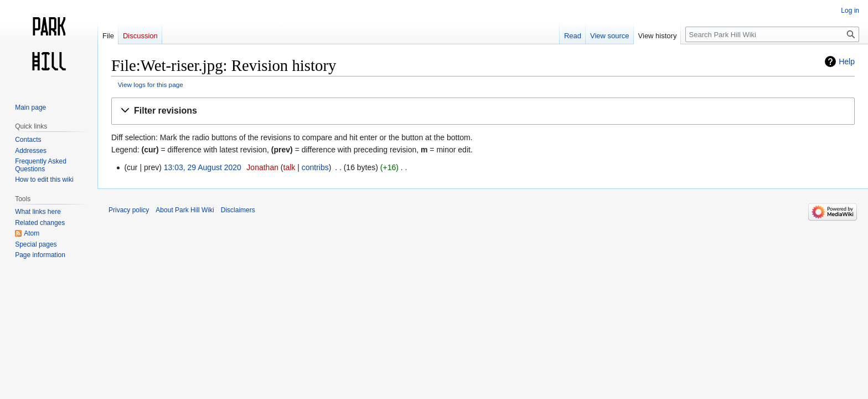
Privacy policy (129, 210)
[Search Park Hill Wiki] (772, 34)
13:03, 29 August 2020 (203, 167)
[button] (483, 111)
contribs (315, 167)
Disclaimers (238, 210)
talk (290, 167)
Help (847, 62)
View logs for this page (151, 85)
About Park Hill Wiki (185, 210)
